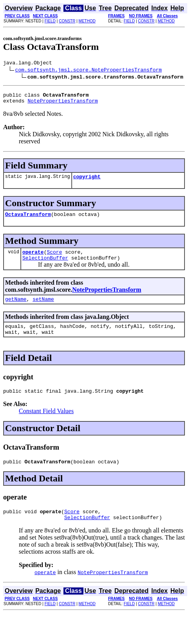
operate (33, 259)
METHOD (87, 21)
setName (43, 308)
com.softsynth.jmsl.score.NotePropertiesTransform (89, 71)
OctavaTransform (28, 220)
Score (54, 259)
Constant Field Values (46, 424)
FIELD (50, 21)
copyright (87, 181)
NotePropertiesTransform (62, 104)
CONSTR (67, 21)
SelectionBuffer (45, 266)
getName (16, 308)
